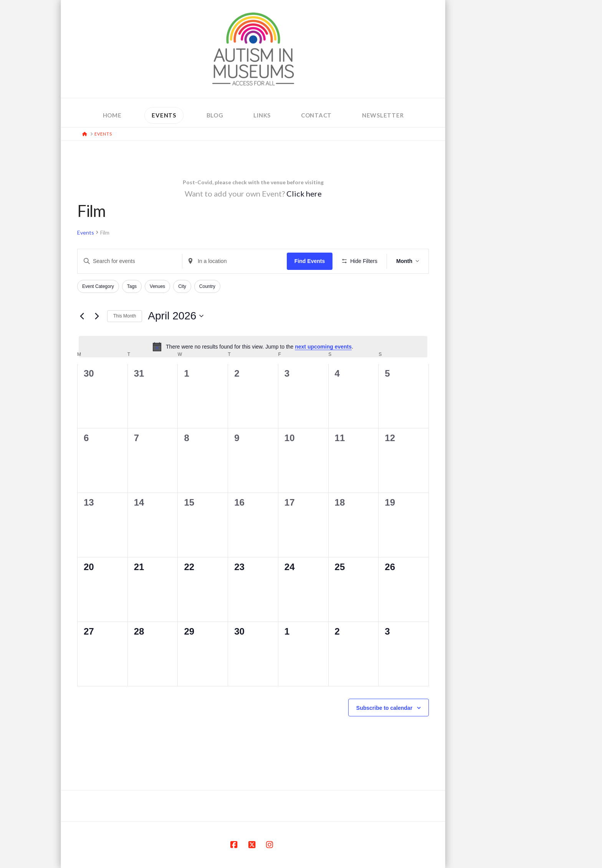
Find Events (310, 261)
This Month (125, 316)
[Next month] (97, 316)
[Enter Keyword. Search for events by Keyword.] (130, 261)
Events (86, 232)
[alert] (253, 347)
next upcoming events (323, 347)
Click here (304, 193)
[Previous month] (82, 316)
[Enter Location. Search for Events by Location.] (235, 261)
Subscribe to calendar (384, 708)
